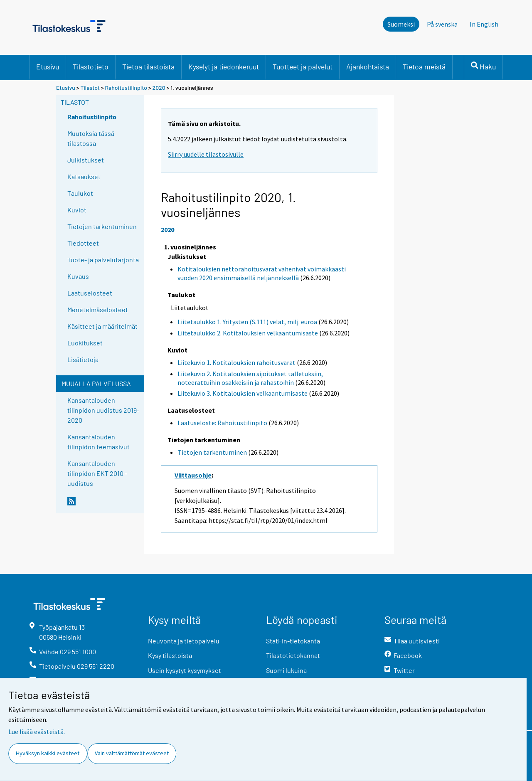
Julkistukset (86, 160)
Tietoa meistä (424, 67)
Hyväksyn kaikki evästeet (48, 753)
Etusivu (48, 67)
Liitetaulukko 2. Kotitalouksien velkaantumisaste (248, 333)
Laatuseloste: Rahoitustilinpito (222, 423)
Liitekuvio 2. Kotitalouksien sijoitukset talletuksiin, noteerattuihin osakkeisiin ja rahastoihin (250, 378)
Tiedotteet (83, 243)
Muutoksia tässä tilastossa (91, 138)
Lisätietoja (83, 359)
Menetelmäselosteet (98, 309)
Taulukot (80, 193)
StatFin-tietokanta (293, 641)
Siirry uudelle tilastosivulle (206, 154)
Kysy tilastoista (170, 655)
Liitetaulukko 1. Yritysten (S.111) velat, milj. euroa (247, 322)
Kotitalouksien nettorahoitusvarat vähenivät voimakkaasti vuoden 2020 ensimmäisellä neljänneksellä (262, 273)
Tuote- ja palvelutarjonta (103, 260)
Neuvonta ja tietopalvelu (184, 641)
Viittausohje (193, 475)
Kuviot (77, 210)
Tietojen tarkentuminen (102, 226)
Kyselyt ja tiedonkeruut (224, 67)
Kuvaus (78, 276)
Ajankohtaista (368, 67)
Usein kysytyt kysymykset (185, 670)
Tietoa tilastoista (148, 67)
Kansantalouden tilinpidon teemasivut (99, 442)
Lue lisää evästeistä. (37, 732)
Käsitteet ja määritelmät (102, 326)
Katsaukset (84, 176)
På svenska (442, 24)
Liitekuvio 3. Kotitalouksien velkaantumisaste (243, 393)
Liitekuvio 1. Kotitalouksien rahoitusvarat (236, 362)
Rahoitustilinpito (126, 87)
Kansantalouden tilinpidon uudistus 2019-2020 (103, 410)
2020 (159, 87)
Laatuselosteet (90, 293)
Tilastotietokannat (293, 655)
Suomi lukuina (286, 670)
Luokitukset (85, 343)
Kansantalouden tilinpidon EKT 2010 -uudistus (97, 473)
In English (484, 24)
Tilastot (90, 87)
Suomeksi (401, 24)
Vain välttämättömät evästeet (132, 753)
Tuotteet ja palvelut (303, 67)
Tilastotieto (91, 67)
